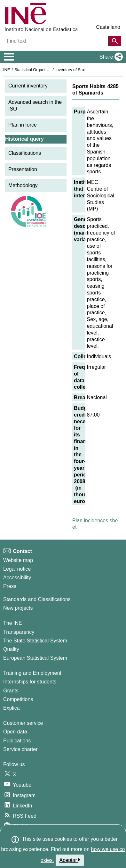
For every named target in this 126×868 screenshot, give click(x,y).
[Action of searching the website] (115, 41)
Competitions (18, 699)
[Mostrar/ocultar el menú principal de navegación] (9, 57)
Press (10, 586)
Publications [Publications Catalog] (17, 741)
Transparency (19, 632)
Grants (11, 691)
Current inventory (28, 86)
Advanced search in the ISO (35, 105)
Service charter (20, 749)
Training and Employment (32, 673)
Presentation (23, 169)
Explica (12, 708)
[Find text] (57, 41)
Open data (15, 732)
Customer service (23, 723)
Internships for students (30, 682)
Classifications (25, 153)
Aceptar (70, 860)
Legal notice (17, 569)
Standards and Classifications (37, 599)
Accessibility (17, 578)
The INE (13, 623)
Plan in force (23, 125)
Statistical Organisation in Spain (43, 70)
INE (7, 70)
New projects (18, 608)
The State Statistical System (35, 641)
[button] (110, 57)
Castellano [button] (108, 27)
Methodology (23, 185)
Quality (11, 649)
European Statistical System (35, 658)
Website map (18, 560)
